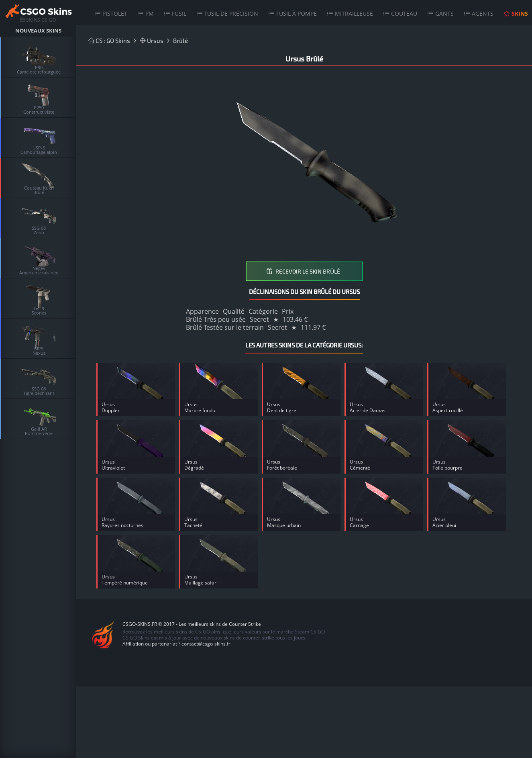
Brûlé (180, 41)
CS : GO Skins (109, 41)
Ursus (152, 41)
